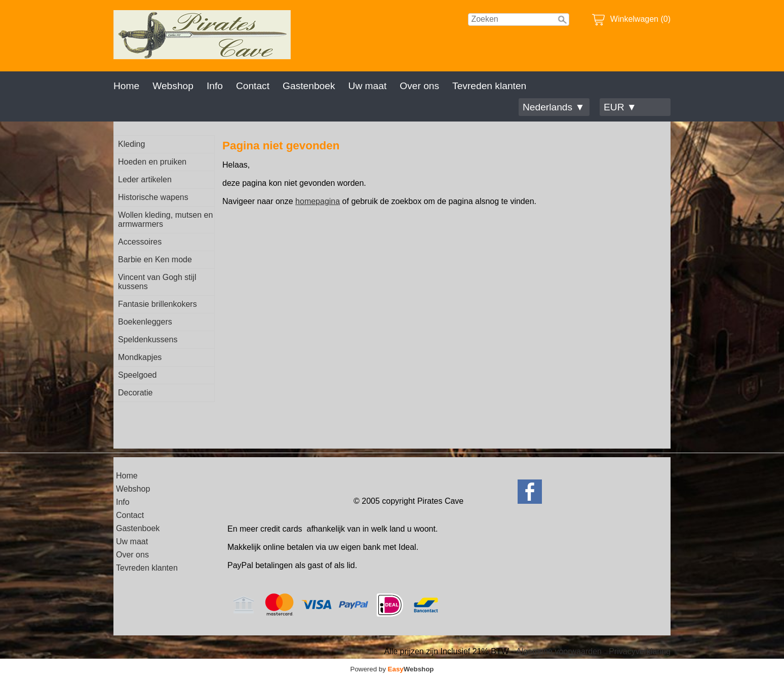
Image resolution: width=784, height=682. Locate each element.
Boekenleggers (145, 322)
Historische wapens (153, 197)
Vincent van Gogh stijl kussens (157, 282)
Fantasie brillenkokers (158, 304)
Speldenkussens (148, 339)
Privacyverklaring (640, 651)
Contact (253, 86)
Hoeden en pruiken (152, 162)
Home (126, 86)
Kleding (131, 144)
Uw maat (368, 86)
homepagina (318, 201)
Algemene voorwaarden (559, 651)
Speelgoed (138, 375)
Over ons (419, 86)
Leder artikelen (145, 179)
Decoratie (135, 393)
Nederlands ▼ (554, 107)
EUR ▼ (620, 107)
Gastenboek (309, 86)
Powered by (392, 669)
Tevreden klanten (489, 86)
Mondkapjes (140, 357)
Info (215, 86)
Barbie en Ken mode (155, 259)
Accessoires (140, 242)
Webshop (173, 86)
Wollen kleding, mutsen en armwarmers (165, 219)
